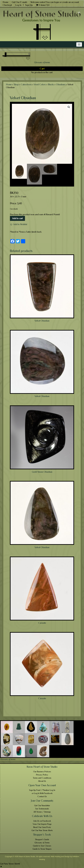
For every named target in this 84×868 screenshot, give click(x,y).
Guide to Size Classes (42, 846)
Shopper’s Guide (42, 839)
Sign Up (29, 5)
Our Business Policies (42, 772)
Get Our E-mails (19, 2)
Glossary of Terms (42, 843)
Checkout (7, 5)
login (57, 2)
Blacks (51, 84)
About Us (42, 781)
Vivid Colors (40, 84)
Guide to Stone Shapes (42, 849)
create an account (71, 2)
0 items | (43, 5)
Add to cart (17, 218)
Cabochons (26, 84)
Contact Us (42, 796)
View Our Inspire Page (42, 824)
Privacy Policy (42, 775)
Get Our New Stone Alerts (42, 830)
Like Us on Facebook (42, 821)
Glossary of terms (42, 62)
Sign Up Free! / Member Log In (42, 790)
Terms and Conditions (42, 778)
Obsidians (61, 84)
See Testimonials (42, 809)
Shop (16, 84)
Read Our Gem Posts (42, 827)
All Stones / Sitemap (42, 812)
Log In (19, 5)
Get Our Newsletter (42, 806)
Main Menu (8, 44)
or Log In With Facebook (42, 793)
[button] (18, 224)
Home (5, 2)
